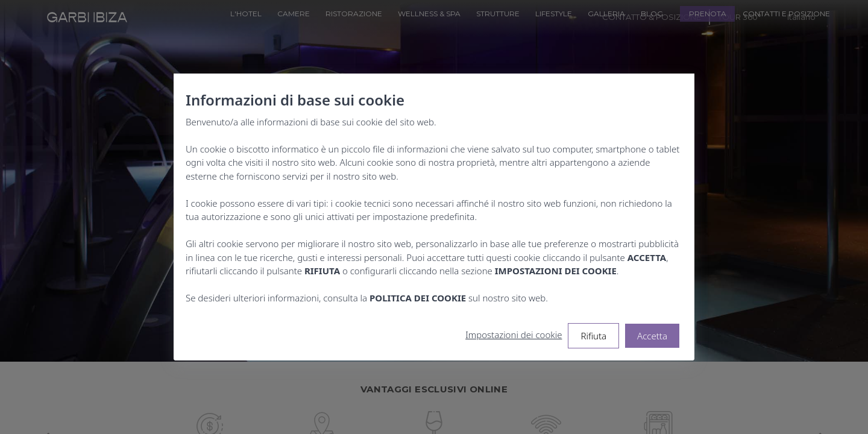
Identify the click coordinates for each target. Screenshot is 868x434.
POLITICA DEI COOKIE (418, 298)
